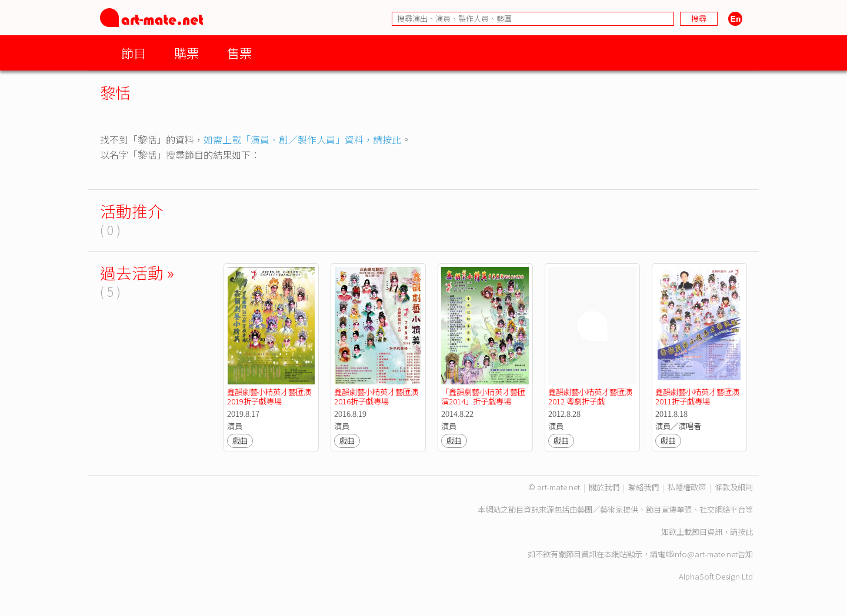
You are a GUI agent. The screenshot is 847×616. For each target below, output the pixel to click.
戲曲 (240, 441)
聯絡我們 (643, 487)
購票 (186, 53)
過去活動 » (137, 272)
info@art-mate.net (705, 554)
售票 (239, 53)
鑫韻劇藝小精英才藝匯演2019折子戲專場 (269, 396)
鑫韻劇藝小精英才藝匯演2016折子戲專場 (376, 396)
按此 (745, 532)
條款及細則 (734, 487)
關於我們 (604, 487)
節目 (134, 53)
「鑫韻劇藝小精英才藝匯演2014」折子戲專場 (483, 396)
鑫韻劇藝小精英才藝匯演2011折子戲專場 (697, 396)
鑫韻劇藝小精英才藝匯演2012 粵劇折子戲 (590, 396)
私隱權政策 (687, 487)
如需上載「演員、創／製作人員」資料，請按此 (302, 139)
